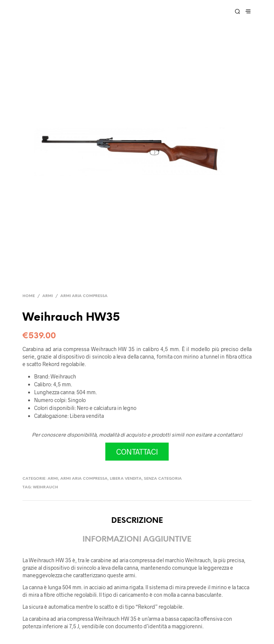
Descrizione (137, 521)
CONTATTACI (137, 452)
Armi (48, 296)
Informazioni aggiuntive (137, 540)
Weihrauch (46, 487)
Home (29, 296)
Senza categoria (163, 479)
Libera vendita (126, 479)
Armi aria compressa (84, 296)
